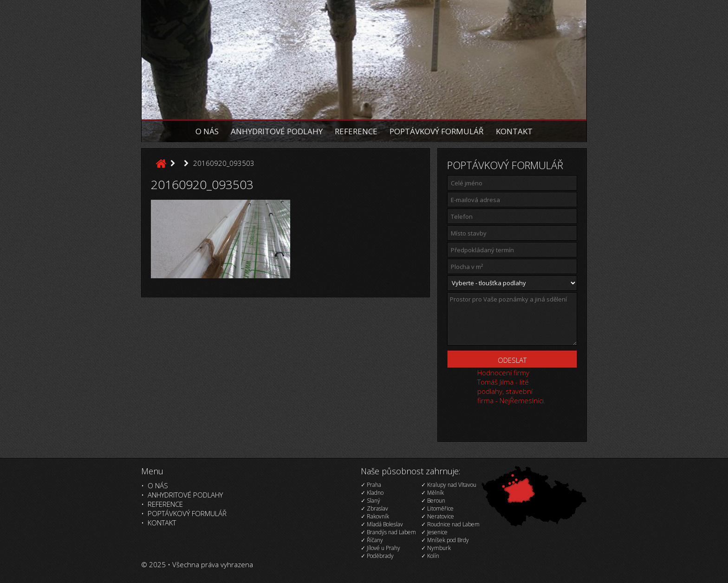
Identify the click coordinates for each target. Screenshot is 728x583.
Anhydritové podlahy (277, 131)
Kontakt (514, 131)
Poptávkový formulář (437, 131)
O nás (207, 131)
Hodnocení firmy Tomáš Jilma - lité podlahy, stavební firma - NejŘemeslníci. (511, 386)
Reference (356, 131)
